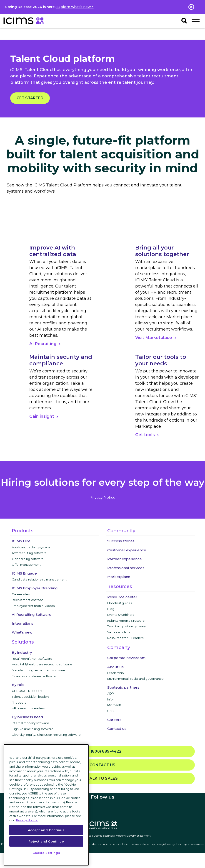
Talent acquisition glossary (126, 626)
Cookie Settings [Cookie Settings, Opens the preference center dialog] (46, 853)
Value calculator (119, 632)
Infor (111, 699)
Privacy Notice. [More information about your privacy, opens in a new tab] (27, 820)
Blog (111, 609)
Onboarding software (28, 559)
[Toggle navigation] (196, 20)
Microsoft (114, 705)
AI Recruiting (43, 344)
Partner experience (125, 559)
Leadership (116, 673)
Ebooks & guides (120, 603)
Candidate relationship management (39, 579)
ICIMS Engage (24, 573)
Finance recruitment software (34, 676)
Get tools (145, 435)
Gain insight (42, 416)
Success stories (121, 541)
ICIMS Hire (21, 541)
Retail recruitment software (32, 659)
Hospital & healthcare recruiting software (42, 664)
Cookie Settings (104, 836)
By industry (22, 653)
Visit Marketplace (154, 338)
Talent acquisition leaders (31, 697)
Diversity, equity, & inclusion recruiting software (46, 735)
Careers (114, 720)
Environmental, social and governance (135, 679)
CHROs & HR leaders (27, 691)
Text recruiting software (29, 553)
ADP (111, 693)
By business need (27, 717)
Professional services (126, 568)
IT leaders (19, 703)
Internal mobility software (30, 723)
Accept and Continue (46, 830)
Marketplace (119, 577)
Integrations (22, 623)
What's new (22, 632)
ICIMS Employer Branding (35, 588)
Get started (30, 98)
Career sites (21, 594)
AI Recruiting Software (32, 615)
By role (18, 685)
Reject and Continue (46, 841)
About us (115, 667)
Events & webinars (121, 615)
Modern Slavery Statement (133, 836)
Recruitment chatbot (27, 600)
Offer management (26, 565)
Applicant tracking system (31, 547)
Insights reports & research (127, 621)
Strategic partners (123, 687)
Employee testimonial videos (33, 606)
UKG (110, 711)
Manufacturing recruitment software (39, 670)
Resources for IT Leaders (125, 638)
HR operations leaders (28, 708)
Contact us (117, 729)
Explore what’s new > (75, 7)
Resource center (122, 597)
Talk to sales (102, 778)
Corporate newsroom (126, 658)
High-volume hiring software (33, 729)
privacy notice (102, 498)
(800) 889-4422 (102, 752)
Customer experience (127, 550)
